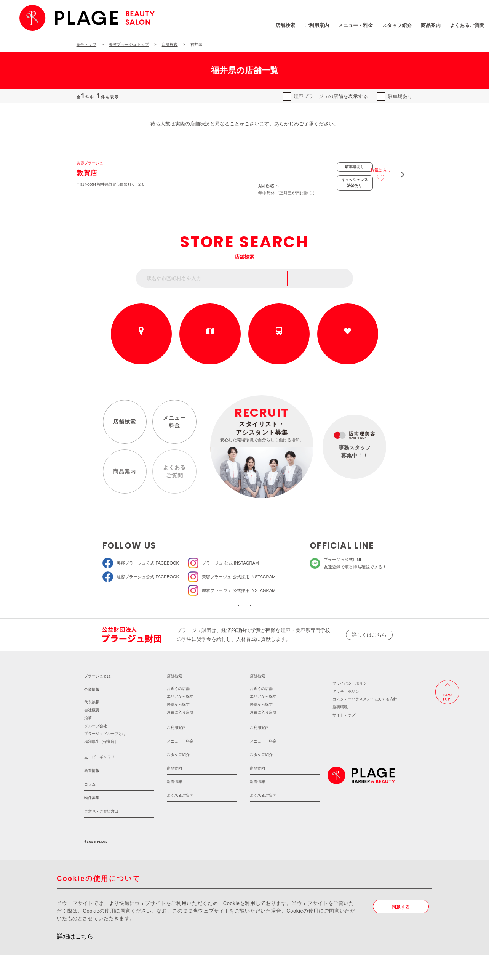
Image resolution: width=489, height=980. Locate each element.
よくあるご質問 (424, 26)
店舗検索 (243, 26)
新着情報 (92, 796)
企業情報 (92, 715)
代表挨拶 (92, 727)
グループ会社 (96, 751)
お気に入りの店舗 (348, 345)
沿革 (88, 743)
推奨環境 (340, 732)
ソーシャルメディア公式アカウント (198, 617)
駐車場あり (400, 96)
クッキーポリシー (348, 716)
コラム (90, 809)
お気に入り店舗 (180, 738)
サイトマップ (344, 740)
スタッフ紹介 (354, 26)
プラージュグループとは (105, 759)
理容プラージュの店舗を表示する (331, 96)
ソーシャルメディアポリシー (291, 617)
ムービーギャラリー (101, 782)
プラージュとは (97, 701)
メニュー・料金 (313, 26)
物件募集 (92, 823)
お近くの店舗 (141, 345)
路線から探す (279, 345)
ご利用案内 (274, 26)
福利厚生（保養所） (101, 767)
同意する (403, 933)
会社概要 (92, 735)
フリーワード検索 (324, 282)
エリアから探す (210, 345)
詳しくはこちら (369, 651)
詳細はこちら (75, 961)
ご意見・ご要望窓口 (101, 836)
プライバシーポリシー (352, 708)
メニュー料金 (173, 427)
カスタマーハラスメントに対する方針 (365, 724)
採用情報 (369, 687)
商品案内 (388, 26)
